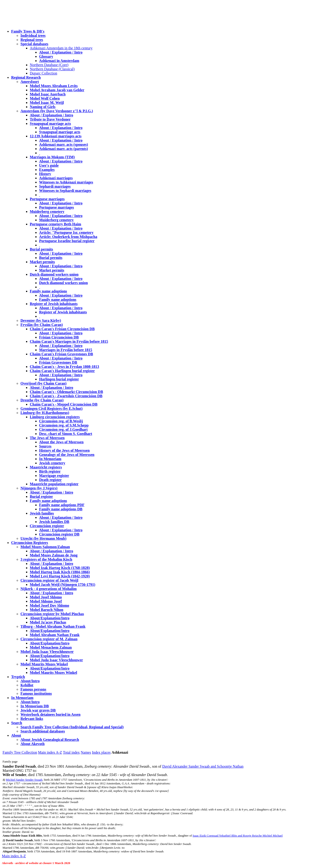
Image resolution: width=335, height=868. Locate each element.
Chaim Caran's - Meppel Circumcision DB (64, 404)
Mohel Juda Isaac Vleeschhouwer (56, 660)
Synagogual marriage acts (50, 124)
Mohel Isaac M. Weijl (47, 103)
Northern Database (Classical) (52, 69)
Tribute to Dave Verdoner (50, 119)
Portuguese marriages (47, 199)
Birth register (50, 471)
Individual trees (33, 36)
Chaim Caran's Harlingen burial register (62, 371)
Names (86, 752)
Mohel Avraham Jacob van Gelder (57, 90)
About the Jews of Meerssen (61, 442)
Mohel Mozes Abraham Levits (54, 86)
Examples (47, 170)
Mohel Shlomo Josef (46, 601)
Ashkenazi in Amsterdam (59, 61)
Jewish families (42, 513)
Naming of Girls (43, 107)
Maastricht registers (46, 467)
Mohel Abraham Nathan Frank (55, 635)
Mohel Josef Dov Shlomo (49, 605)
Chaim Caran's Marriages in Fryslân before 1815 (69, 341)
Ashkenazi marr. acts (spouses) (64, 144)
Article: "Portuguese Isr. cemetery (66, 232)
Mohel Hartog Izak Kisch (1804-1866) (60, 572)
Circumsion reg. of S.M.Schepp (64, 425)
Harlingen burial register (59, 379)
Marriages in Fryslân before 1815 (66, 350)
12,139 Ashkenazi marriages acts (56, 136)
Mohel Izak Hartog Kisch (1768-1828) (60, 568)
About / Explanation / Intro (61, 52)
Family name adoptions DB (61, 509)
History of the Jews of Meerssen (64, 450)
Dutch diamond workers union (54, 274)
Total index (71, 752)
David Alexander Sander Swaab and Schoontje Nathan (203, 766)
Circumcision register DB (59, 534)
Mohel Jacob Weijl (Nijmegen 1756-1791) (62, 585)
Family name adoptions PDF (62, 505)
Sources (45, 446)
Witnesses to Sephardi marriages (65, 191)
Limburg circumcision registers (55, 417)
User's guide (49, 165)
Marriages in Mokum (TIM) (52, 157)
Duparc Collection (44, 73)
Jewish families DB (54, 522)
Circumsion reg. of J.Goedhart (63, 429)
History (45, 174)
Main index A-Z (50, 752)
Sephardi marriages (55, 186)
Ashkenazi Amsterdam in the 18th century (61, 48)
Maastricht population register (54, 484)
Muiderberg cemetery (47, 212)
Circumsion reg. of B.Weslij (61, 421)
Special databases (34, 44)
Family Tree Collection (20, 752)
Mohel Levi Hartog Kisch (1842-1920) (60, 576)
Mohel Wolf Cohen (45, 98)
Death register (50, 480)
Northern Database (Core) (49, 65)
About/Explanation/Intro (50, 618)
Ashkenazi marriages (56, 178)
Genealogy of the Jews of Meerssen (67, 455)
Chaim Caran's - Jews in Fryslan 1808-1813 (64, 367)
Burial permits (41, 249)
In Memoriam (50, 459)
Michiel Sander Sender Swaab (24, 780)
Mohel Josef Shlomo (46, 597)
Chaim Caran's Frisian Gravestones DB (61, 354)
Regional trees (32, 40)
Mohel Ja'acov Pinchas (48, 622)
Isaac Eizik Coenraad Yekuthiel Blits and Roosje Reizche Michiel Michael (238, 836)
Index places (101, 752)
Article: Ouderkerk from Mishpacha (68, 237)
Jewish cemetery (52, 463)
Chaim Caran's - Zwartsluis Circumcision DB (66, 396)
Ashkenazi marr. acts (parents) (64, 149)
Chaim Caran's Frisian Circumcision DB (62, 329)
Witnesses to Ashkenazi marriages (66, 182)
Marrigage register (54, 476)
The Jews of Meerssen (47, 438)
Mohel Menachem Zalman (51, 647)
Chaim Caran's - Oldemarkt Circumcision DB (66, 392)
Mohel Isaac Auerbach (48, 94)
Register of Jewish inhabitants (54, 304)
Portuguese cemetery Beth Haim (55, 224)
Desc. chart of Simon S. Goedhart (66, 434)
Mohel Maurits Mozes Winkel (53, 673)
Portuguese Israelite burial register (67, 241)
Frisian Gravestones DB (58, 362)
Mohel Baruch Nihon (47, 610)
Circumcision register (47, 526)
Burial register (41, 497)
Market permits (42, 262)
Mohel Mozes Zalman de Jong (54, 555)
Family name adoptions (48, 291)
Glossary (46, 56)
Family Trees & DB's (28, 31)
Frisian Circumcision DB (59, 337)
